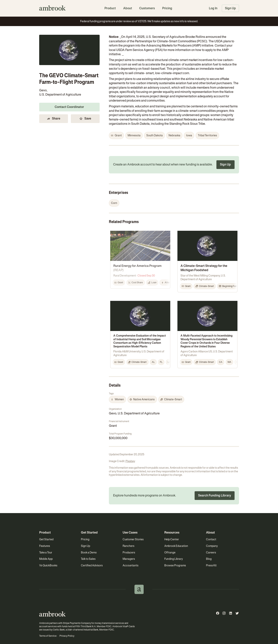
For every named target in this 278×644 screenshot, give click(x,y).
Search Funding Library (214, 489)
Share (53, 116)
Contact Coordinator (69, 104)
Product (110, 8)
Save (85, 116)
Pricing (167, 8)
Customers (147, 8)
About (128, 8)
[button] (116, 136)
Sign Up (230, 8)
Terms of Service (48, 630)
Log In (213, 8)
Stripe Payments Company (76, 617)
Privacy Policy (67, 630)
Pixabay (130, 455)
